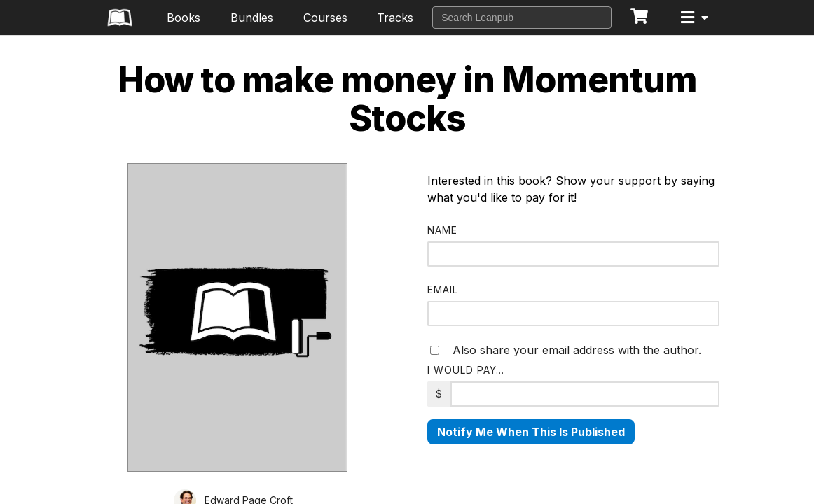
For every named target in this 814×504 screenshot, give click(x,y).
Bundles (252, 17)
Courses (325, 17)
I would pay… (466, 370)
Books (184, 17)
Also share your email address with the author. (566, 350)
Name (442, 230)
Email (443, 289)
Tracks (395, 17)
